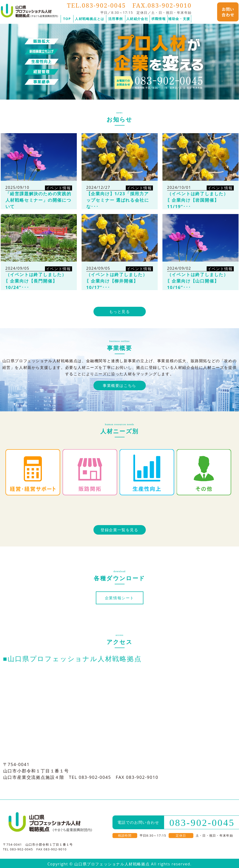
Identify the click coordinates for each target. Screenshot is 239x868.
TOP (67, 19)
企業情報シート (119, 598)
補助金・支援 (179, 19)
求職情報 (159, 19)
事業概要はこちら (119, 385)
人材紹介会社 (137, 19)
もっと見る (120, 312)
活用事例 (116, 19)
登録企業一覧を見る (119, 530)
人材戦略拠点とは (90, 19)
